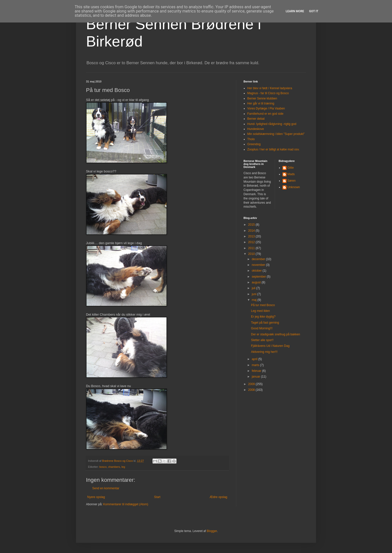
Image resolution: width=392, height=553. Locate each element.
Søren (292, 181)
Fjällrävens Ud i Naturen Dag (270, 346)
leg (123, 467)
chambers (114, 467)
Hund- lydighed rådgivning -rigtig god (272, 124)
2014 (252, 231)
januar (256, 377)
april (255, 359)
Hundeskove (256, 129)
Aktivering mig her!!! (264, 352)
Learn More (295, 11)
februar (257, 371)
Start (157, 497)
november (259, 265)
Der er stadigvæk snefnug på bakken (275, 334)
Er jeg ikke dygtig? (263, 317)
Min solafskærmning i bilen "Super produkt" (276, 134)
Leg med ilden (260, 311)
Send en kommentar (106, 488)
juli (254, 288)
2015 (252, 225)
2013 (252, 236)
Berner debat (256, 119)
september (259, 277)
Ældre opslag (218, 497)
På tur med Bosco (263, 305)
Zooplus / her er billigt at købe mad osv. (273, 149)
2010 (252, 254)
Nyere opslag (96, 497)
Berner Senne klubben (262, 98)
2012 (252, 242)
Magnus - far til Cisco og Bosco (268, 93)
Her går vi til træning (261, 103)
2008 (252, 390)
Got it (314, 11)
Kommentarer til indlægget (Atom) (126, 504)
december (259, 259)
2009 (252, 384)
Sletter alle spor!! (262, 340)
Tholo (251, 139)
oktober (257, 271)
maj (255, 300)
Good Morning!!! (262, 328)
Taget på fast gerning (265, 323)
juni (254, 294)
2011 (252, 248)
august (257, 282)
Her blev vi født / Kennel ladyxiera (270, 88)
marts (256, 365)
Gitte (291, 168)
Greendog (254, 144)
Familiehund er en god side (265, 114)
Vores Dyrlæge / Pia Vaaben (266, 108)
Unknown (294, 187)
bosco (103, 467)
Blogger (212, 531)
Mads (291, 174)
